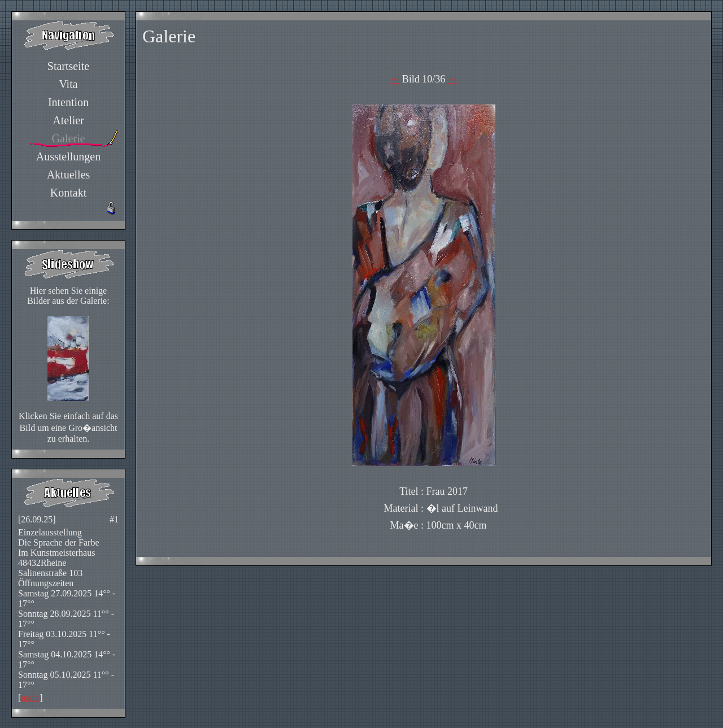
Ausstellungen (68, 156)
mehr (30, 698)
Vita (68, 84)
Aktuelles (69, 175)
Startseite (68, 66)
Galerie (69, 138)
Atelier (68, 120)
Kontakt (68, 193)
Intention (68, 102)
